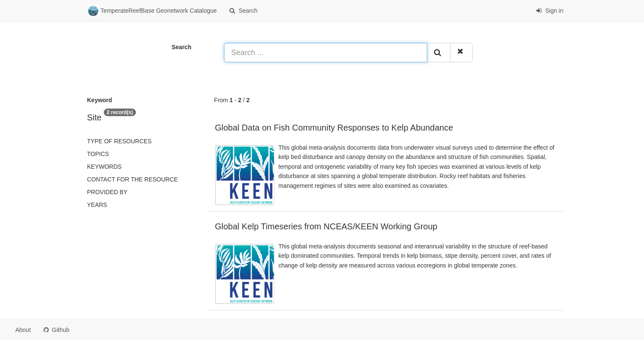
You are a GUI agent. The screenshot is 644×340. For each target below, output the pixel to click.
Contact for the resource (133, 179)
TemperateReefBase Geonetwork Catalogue (152, 11)
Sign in (550, 11)
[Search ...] (326, 53)
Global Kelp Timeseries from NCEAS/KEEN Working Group (326, 226)
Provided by (108, 192)
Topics (98, 154)
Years (97, 205)
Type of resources (119, 141)
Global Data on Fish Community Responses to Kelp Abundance (334, 128)
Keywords (105, 167)
